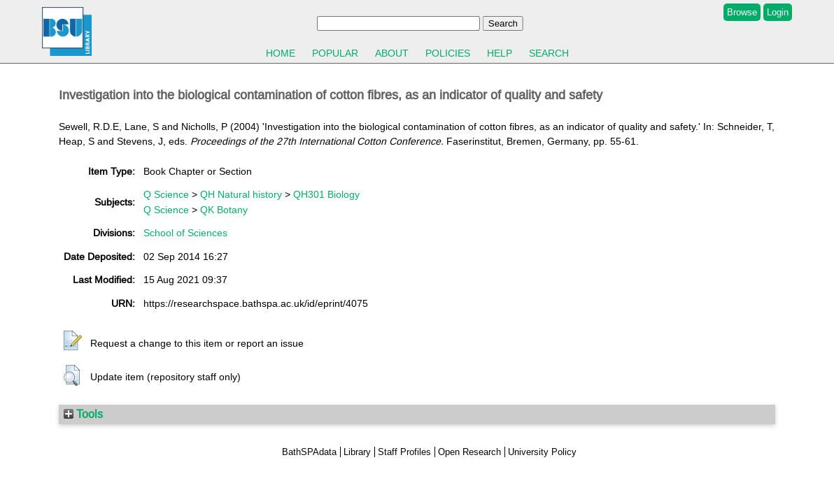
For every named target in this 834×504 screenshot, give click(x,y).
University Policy (542, 452)
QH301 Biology (326, 194)
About (392, 53)
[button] (73, 341)
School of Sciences (185, 233)
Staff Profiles (404, 452)
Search (549, 53)
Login (778, 12)
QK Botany (224, 210)
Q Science (166, 194)
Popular (335, 53)
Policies (448, 53)
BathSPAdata (309, 452)
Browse (742, 12)
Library (357, 452)
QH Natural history (241, 194)
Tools (83, 414)
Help (500, 53)
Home (281, 53)
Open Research (469, 452)
